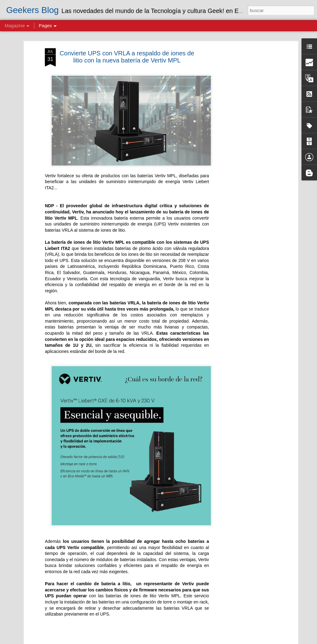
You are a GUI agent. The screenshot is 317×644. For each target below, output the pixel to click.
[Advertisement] (243, 146)
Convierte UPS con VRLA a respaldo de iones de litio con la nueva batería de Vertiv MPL (127, 57)
